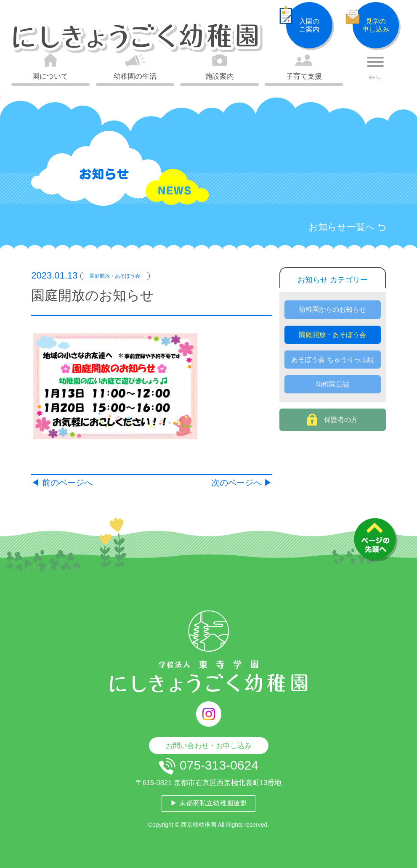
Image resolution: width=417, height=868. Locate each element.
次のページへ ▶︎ (242, 483)
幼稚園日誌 (332, 384)
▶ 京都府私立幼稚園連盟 (208, 803)
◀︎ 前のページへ (62, 483)
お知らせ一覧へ (347, 227)
